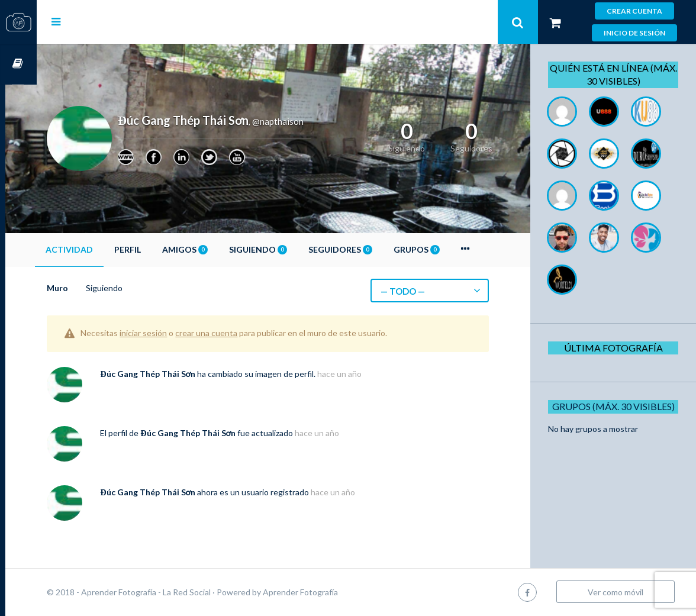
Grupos (448, 249)
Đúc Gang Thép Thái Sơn (179, 374)
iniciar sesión (175, 333)
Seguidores (372, 249)
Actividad (101, 249)
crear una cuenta (238, 333)
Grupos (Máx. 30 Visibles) (617, 490)
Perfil (159, 249)
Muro (89, 288)
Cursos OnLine (18, 64)
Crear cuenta (634, 11)
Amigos (216, 249)
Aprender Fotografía (332, 592)
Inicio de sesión (634, 33)
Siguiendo (289, 249)
